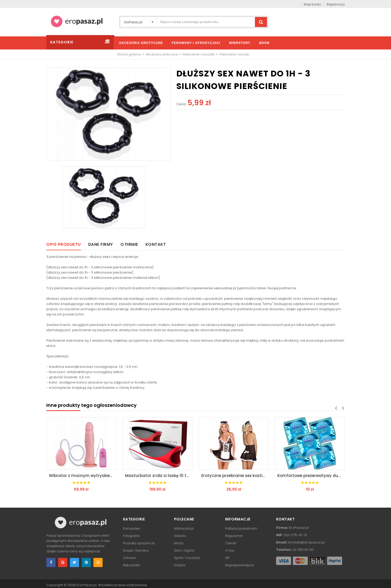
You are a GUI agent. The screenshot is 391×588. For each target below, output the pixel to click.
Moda (179, 543)
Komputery (132, 528)
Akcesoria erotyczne (162, 54)
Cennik (231, 543)
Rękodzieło (132, 565)
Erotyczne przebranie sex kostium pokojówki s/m (235, 476)
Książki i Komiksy (136, 550)
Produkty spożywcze (139, 543)
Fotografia (131, 536)
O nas (230, 550)
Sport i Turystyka (187, 558)
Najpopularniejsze (239, 565)
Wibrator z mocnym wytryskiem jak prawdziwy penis (83, 476)
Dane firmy (101, 244)
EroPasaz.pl (87, 585)
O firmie (129, 244)
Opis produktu (64, 244)
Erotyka (180, 565)
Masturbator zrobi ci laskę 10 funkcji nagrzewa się (159, 476)
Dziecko (180, 536)
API (227, 558)
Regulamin (234, 536)
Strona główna (129, 54)
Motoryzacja (184, 528)
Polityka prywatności (241, 528)
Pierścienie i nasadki (199, 54)
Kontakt (156, 244)
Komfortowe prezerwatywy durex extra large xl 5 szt (311, 476)
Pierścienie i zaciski (234, 54)
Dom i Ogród (184, 550)
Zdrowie (129, 558)
